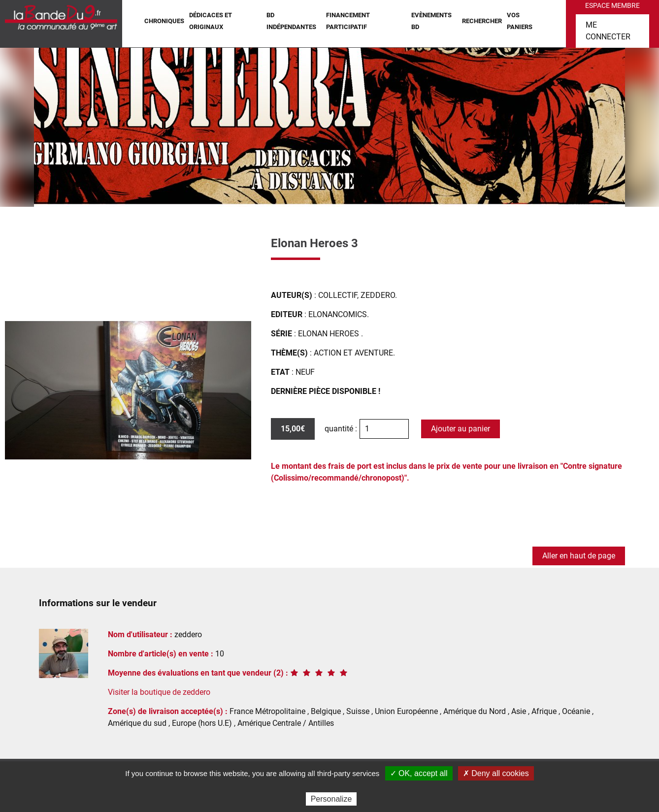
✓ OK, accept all (419, 773)
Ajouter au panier (461, 429)
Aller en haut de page (579, 556)
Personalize (331, 799)
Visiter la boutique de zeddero (159, 692)
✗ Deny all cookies (496, 773)
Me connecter (608, 31)
